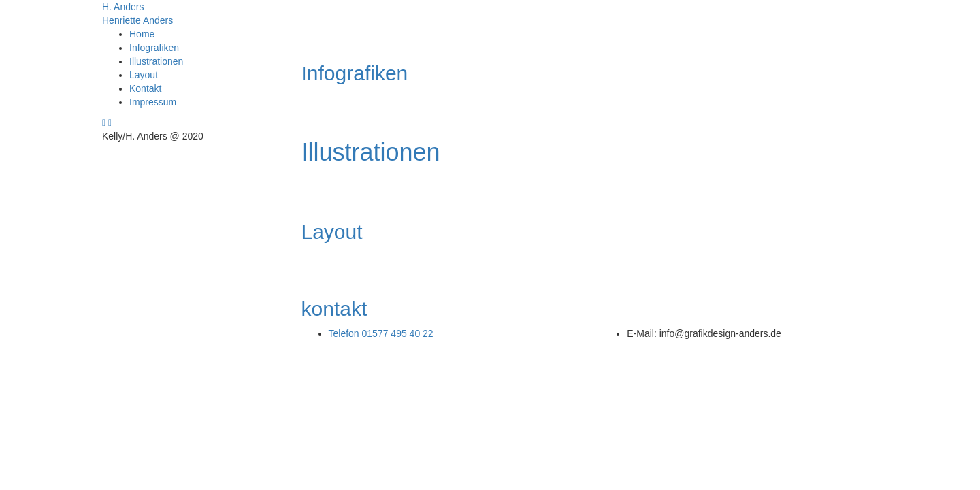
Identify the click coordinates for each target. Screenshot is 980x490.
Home (142, 34)
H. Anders (123, 7)
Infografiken (154, 48)
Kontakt (145, 88)
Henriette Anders (137, 20)
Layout (144, 75)
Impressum (153, 102)
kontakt (334, 309)
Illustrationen (156, 61)
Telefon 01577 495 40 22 (381, 333)
